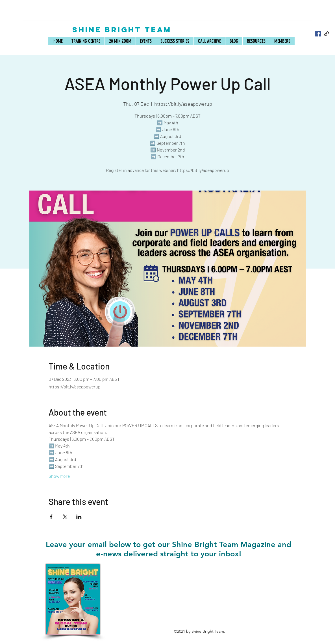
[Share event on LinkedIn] (79, 517)
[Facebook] (318, 34)
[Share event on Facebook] (51, 517)
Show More (59, 476)
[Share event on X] (65, 517)
